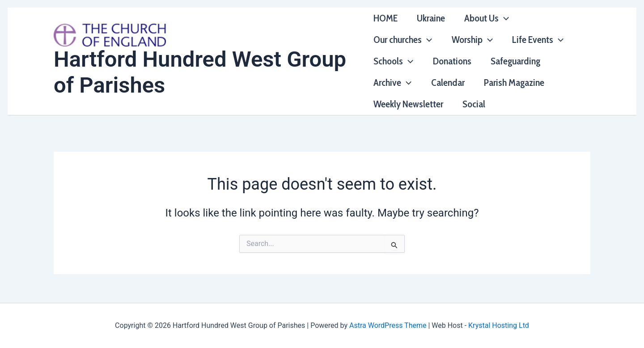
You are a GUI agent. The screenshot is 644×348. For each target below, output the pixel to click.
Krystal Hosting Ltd (499, 325)
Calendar (448, 83)
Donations (453, 61)
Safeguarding (516, 61)
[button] (505, 18)
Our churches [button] (403, 40)
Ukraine (431, 18)
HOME (386, 18)
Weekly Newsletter (408, 104)
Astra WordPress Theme (388, 325)
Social (474, 104)
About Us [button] (487, 18)
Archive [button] (392, 83)
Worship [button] (473, 40)
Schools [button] (393, 61)
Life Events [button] (539, 40)
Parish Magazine (515, 83)
